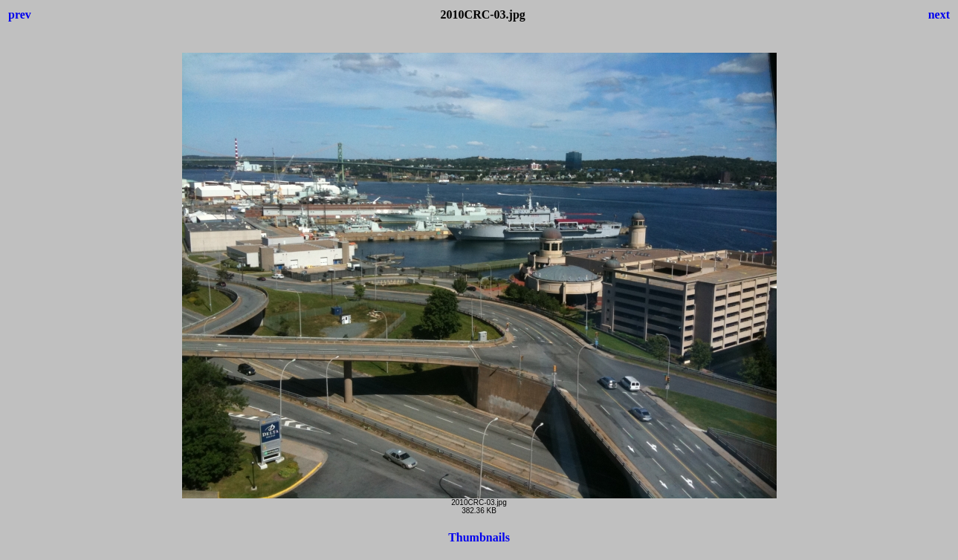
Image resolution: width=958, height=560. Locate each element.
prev (20, 14)
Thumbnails (479, 537)
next (939, 14)
